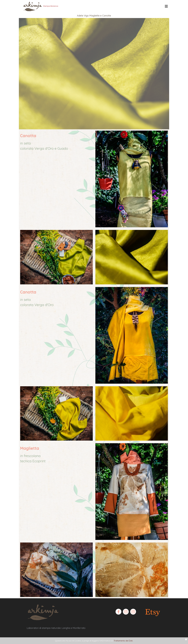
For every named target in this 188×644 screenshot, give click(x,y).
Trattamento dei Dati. (123, 641)
